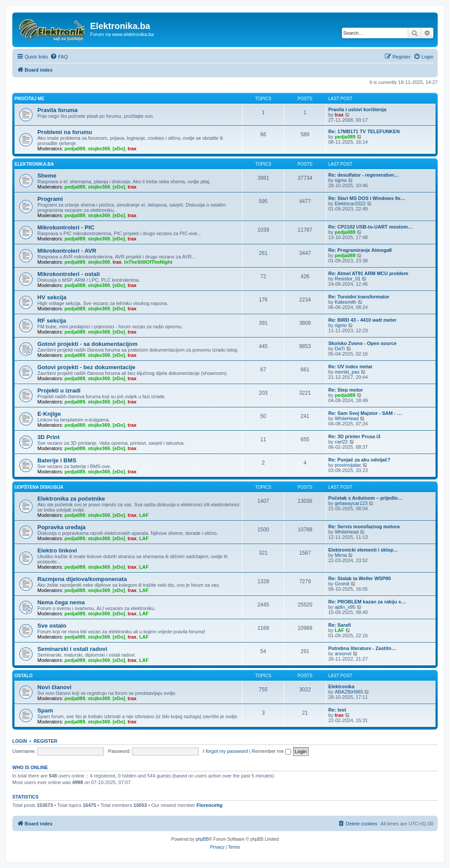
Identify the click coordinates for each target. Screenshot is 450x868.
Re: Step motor (346, 390)
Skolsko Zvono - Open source (362, 343)
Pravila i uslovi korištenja (357, 109)
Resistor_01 (348, 279)
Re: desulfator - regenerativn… (364, 175)
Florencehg (209, 805)
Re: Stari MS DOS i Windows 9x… (367, 198)
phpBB (202, 839)
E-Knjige (49, 414)
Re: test (337, 710)
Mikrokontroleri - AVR (67, 251)
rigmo (341, 180)
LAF (144, 515)
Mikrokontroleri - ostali (69, 274)
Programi (50, 199)
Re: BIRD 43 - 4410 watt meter (362, 320)
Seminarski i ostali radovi (72, 649)
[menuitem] (59, 57)
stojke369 (99, 149)
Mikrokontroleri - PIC (66, 227)
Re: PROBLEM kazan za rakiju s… (367, 602)
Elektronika (341, 686)
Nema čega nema (61, 602)
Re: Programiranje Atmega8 (360, 250)
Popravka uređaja (62, 527)
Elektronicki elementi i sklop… (363, 550)
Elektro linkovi (57, 550)
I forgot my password (225, 751)
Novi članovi (54, 687)
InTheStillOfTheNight (148, 262)
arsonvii (343, 654)
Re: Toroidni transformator (359, 297)
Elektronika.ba (34, 164)
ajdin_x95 (345, 607)
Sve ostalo (52, 626)
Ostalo (24, 676)
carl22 (341, 442)
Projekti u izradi (59, 390)
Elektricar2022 (350, 203)
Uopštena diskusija (39, 487)
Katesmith (346, 302)
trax (339, 115)
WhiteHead (347, 418)
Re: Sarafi (339, 625)
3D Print (49, 437)
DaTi (340, 349)
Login (20, 741)
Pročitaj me (29, 99)
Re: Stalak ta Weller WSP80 (359, 578)
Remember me (271, 751)
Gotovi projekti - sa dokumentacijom (87, 344)
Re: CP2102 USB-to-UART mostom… (370, 227)
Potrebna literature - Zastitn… (362, 648)
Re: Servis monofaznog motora (364, 527)
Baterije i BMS (57, 460)
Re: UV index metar (350, 367)
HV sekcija (52, 297)
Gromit (342, 584)
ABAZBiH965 (349, 692)
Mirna (341, 555)
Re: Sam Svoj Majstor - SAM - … (365, 413)
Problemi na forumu (65, 132)
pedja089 (75, 149)
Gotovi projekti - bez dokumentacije (86, 367)
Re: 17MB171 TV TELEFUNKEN (364, 131)
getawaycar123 (351, 503)
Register (46, 741)
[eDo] (119, 149)
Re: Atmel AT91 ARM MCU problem (368, 273)
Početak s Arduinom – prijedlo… (365, 498)
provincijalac (348, 465)
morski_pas (347, 372)
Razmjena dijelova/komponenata (82, 579)
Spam (45, 710)
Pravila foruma (58, 110)
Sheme (47, 176)
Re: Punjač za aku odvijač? (359, 460)
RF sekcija (52, 321)
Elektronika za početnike (71, 499)
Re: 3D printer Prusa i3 (354, 436)
